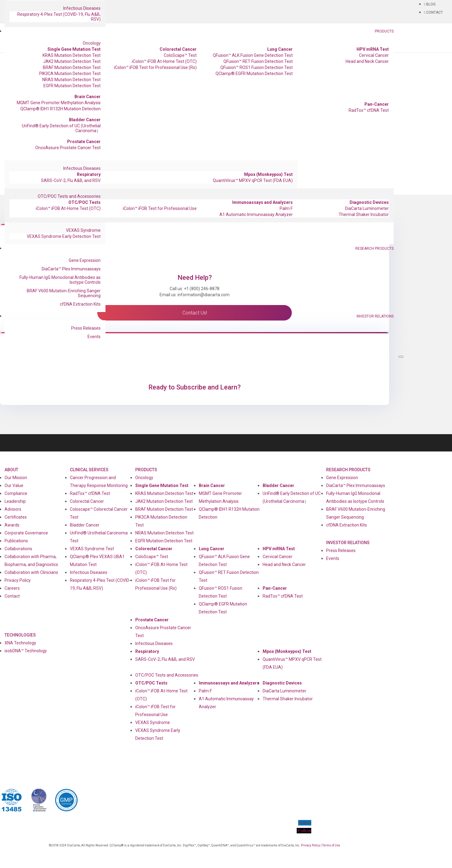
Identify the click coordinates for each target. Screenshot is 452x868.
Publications (16, 541)
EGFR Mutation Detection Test (72, 86)
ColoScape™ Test (180, 55)
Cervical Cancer (374, 55)
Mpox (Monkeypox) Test (268, 174)
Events (94, 337)
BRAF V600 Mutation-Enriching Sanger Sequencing (64, 293)
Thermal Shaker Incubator (364, 214)
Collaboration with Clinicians (31, 572)
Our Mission (16, 478)
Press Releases (86, 328)
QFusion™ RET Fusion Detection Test (258, 61)
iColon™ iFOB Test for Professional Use (160, 208)
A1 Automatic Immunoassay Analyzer (256, 214)
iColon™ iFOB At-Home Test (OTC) (164, 61)
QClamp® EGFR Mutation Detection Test (254, 74)
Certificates (16, 517)
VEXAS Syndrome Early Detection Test (64, 236)
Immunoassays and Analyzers (262, 202)
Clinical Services (89, 470)
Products (384, 31)
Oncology (92, 43)
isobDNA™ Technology (26, 651)
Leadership (15, 501)
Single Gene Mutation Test (74, 49)
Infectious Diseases (82, 8)
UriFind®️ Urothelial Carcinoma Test (99, 537)
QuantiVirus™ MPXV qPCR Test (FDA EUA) (253, 180)
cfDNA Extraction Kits (80, 304)
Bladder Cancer (85, 120)
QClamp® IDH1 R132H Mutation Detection (60, 109)
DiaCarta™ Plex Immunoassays (71, 269)
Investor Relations (375, 316)
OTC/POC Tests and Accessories (69, 196)
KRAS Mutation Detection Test (72, 55)
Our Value (14, 485)
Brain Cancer (88, 97)
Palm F (286, 208)
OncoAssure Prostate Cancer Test (68, 148)
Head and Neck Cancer (367, 61)
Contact (12, 596)
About (11, 470)
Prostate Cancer (84, 142)
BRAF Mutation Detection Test (72, 67)
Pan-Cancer (377, 104)
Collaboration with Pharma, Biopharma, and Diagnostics (31, 561)
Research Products (374, 249)
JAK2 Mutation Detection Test (72, 61)
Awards (12, 525)
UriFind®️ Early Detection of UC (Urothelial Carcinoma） (61, 128)
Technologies (20, 635)
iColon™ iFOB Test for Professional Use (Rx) (155, 67)
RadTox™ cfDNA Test (369, 110)
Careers (12, 588)
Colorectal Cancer (178, 49)
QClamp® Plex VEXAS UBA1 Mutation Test (97, 561)
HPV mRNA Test (373, 49)
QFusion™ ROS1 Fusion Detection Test (257, 67)
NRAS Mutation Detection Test (71, 80)
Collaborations (18, 549)
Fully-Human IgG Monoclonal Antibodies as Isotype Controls (60, 280)
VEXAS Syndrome (83, 230)
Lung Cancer (280, 49)
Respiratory (89, 174)
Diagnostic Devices (369, 202)
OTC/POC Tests (85, 202)
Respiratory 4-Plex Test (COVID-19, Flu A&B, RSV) (59, 17)
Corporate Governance (26, 533)
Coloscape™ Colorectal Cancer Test (99, 513)
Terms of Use (331, 845)
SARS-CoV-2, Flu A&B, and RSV (71, 180)
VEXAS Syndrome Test (92, 549)
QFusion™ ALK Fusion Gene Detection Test (253, 55)
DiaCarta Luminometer (367, 208)
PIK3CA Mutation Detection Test (70, 74)
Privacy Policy (18, 580)
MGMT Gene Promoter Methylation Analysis (59, 103)
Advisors (13, 509)
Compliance (16, 493)
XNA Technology (20, 643)
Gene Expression (85, 260)
